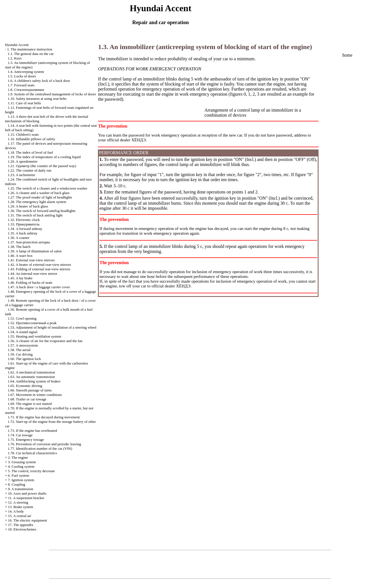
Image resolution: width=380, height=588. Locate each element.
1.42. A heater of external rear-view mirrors (39, 265)
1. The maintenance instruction (30, 49)
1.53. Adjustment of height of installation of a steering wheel (52, 327)
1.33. (23, 224)
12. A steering (18, 502)
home (347, 55)
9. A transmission (20, 489)
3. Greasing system (22, 462)
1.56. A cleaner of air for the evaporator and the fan (45, 341)
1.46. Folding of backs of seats (30, 283)
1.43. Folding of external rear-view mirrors (39, 269)
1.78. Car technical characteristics (32, 453)
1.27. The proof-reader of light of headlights (40, 197)
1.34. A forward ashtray (25, 229)
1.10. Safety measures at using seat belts (37, 99)
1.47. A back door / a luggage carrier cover (39, 287)
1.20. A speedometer (22, 161)
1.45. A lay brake (20, 278)
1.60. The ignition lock (24, 359)
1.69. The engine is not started (30, 404)
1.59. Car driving (20, 354)
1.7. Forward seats (21, 85)
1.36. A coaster (18, 238)
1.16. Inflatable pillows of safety (31, 139)
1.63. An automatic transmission (31, 377)
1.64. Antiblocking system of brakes (34, 381)
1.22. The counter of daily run (29, 170)
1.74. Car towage (20, 435)
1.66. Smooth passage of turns (30, 390)
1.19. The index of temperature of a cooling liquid (44, 157)
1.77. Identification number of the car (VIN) (40, 449)
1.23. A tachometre (21, 175)
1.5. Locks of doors (22, 76)
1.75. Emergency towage (26, 440)
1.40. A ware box (20, 256)
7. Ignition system (21, 480)
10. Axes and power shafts (27, 493)
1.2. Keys (14, 58)
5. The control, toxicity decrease (31, 471)
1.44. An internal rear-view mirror (32, 274)
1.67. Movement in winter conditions (35, 395)
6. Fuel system (18, 475)
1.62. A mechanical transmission (31, 372)
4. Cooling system (21, 466)
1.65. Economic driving (25, 386)
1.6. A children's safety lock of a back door (39, 81)
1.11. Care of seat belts (24, 103)
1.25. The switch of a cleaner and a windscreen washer (47, 188)
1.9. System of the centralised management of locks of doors (52, 94)
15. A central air (20, 516)
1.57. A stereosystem (23, 345)
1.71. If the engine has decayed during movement (44, 417)
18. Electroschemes (22, 529)
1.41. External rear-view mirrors (31, 260)
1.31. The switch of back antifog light (35, 215)
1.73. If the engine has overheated (32, 431)
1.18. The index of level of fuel (30, 152)
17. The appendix (20, 525)
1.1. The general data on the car (31, 54)
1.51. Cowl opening (22, 318)
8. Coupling (16, 484)
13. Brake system (20, 507)
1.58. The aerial (19, 350)
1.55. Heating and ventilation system (34, 336)
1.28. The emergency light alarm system (37, 202)
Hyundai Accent (17, 45)
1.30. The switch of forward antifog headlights (42, 211)
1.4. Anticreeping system (26, 72)
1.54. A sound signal (22, 332)
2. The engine (18, 457)
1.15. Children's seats (23, 134)
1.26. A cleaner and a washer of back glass (38, 193)
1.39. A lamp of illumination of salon (35, 251)
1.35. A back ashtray (22, 233)
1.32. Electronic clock (24, 220)
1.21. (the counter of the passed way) (42, 166)
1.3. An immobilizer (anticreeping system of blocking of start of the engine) (205, 47)
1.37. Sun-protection (29, 242)
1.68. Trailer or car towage (27, 399)
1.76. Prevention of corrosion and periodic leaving (44, 444)
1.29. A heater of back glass (28, 206)
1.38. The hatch (19, 247)
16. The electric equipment (27, 520)
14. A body (16, 511)
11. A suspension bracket (26, 498)
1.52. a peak (32, 323)
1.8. (26, 90)
